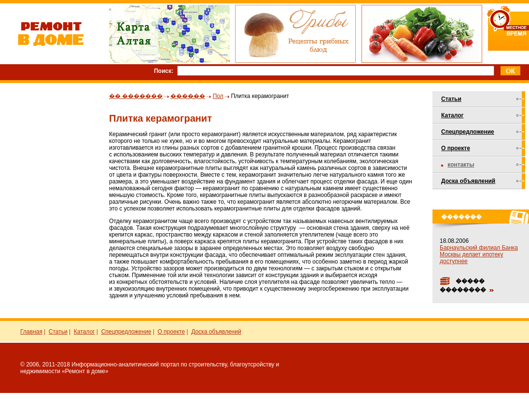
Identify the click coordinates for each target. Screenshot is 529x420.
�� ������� (136, 96)
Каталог (452, 115)
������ (188, 96)
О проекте (456, 148)
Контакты (461, 165)
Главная (31, 332)
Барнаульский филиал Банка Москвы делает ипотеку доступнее (479, 254)
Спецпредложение (468, 132)
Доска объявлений (468, 181)
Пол (218, 96)
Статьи (451, 99)
